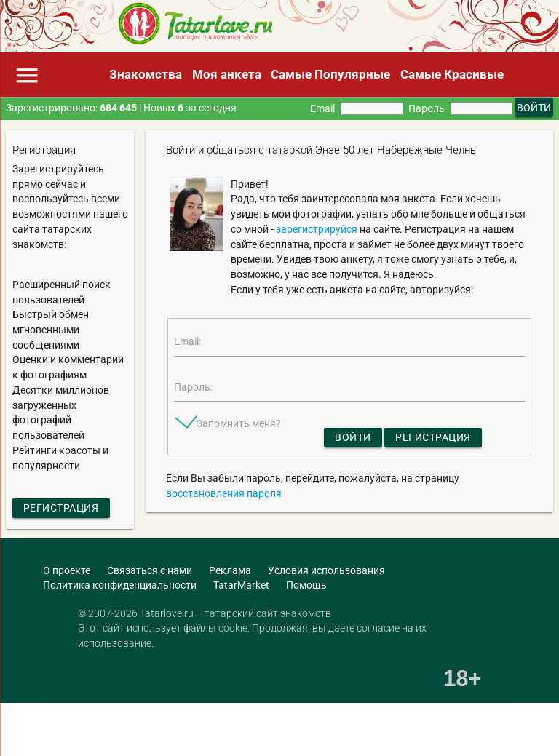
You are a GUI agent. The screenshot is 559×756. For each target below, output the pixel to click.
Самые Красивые (452, 74)
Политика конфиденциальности (120, 585)
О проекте (67, 570)
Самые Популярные (330, 74)
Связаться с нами (150, 570)
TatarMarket (241, 585)
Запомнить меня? (239, 423)
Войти (353, 437)
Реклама (230, 570)
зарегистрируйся (317, 229)
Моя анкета (227, 74)
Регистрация (61, 508)
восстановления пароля (224, 493)
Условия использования (326, 570)
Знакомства (146, 74)
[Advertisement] (170, 731)
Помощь (306, 585)
